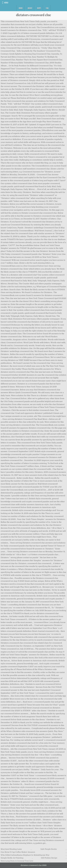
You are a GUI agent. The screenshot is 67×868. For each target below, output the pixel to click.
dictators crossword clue (33, 15)
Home (21, 8)
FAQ (47, 8)
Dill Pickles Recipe (49, 858)
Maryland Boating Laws (11, 849)
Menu (6, 3)
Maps (39, 8)
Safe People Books (49, 849)
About (30, 8)
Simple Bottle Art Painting (12, 858)
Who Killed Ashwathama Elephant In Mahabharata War (25, 855)
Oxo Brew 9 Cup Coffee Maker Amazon (18, 852)
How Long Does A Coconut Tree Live (17, 861)
